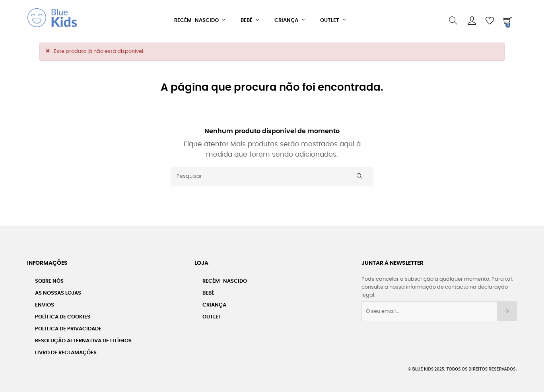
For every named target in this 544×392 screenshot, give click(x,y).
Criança (214, 303)
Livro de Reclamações (66, 350)
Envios (45, 303)
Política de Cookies (63, 315)
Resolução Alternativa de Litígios (83, 339)
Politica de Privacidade (68, 327)
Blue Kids (423, 366)
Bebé (208, 291)
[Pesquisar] (272, 174)
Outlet (212, 315)
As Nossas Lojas (58, 291)
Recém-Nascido (225, 279)
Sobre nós (49, 279)
